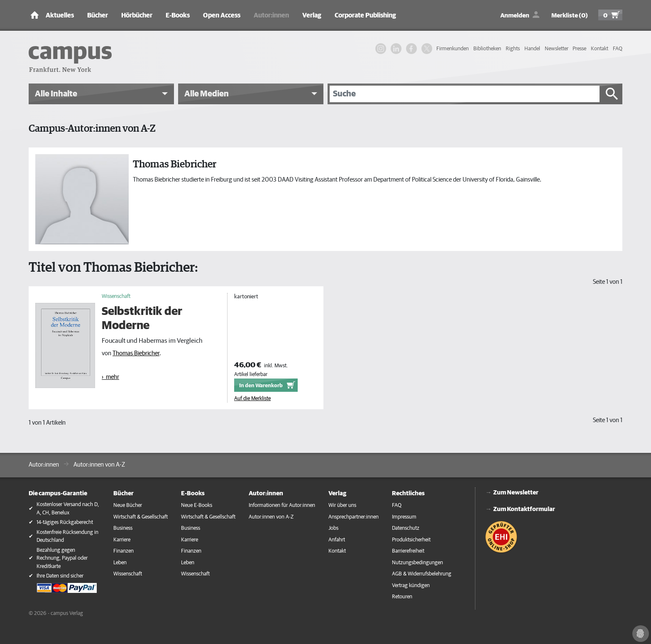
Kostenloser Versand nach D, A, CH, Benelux (68, 509)
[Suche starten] (612, 94)
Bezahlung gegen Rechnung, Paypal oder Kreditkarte (62, 558)
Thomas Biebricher (136, 353)
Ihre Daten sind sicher (60, 576)
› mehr (110, 377)
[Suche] (465, 94)
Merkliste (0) (570, 16)
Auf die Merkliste (252, 399)
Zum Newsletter (516, 493)
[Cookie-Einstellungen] (641, 634)
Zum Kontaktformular (524, 509)
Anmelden (515, 16)
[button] (101, 94)
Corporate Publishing (365, 15)
